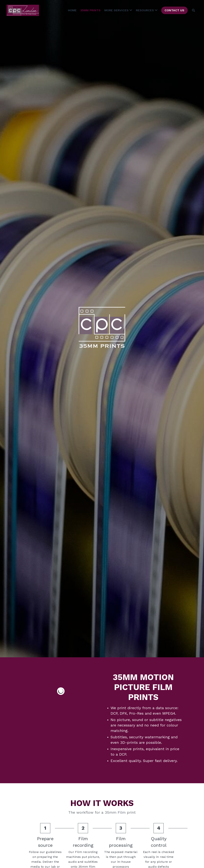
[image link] (23, 10)
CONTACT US (174, 10)
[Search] (193, 10)
